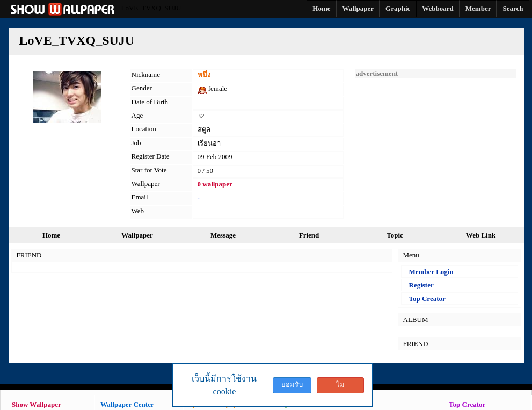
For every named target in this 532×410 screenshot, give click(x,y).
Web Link (481, 235)
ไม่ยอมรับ (340, 387)
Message (223, 235)
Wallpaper (137, 235)
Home (51, 235)
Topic (395, 235)
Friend (309, 235)
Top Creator (427, 298)
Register (421, 285)
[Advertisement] (435, 145)
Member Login (431, 272)
